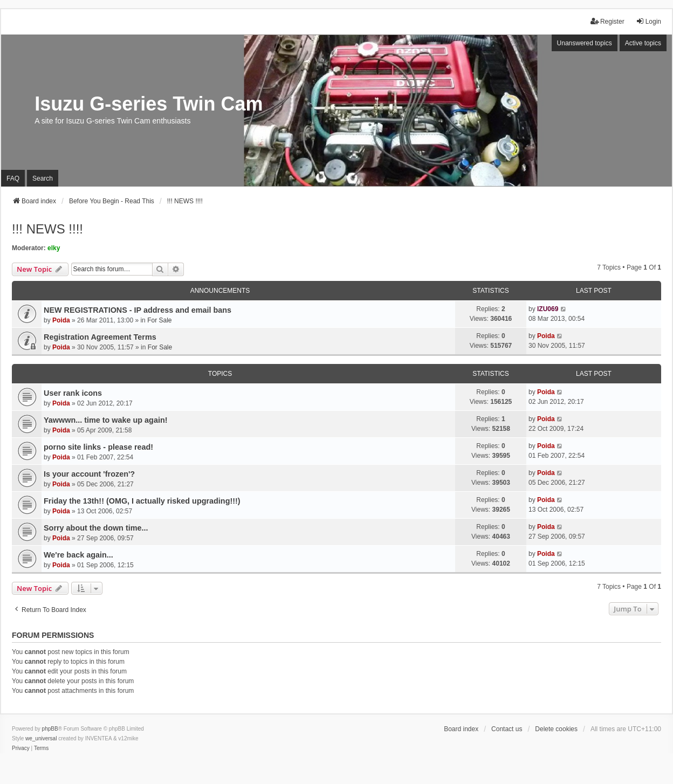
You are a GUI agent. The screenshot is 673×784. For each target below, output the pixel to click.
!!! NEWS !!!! (47, 229)
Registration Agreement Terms (100, 337)
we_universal (41, 738)
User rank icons (73, 393)
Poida (61, 320)
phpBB (50, 729)
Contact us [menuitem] (507, 729)
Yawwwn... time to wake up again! (106, 420)
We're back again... (78, 555)
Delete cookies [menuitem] (556, 729)
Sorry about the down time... (96, 528)
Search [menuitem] (43, 178)
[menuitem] (21, 748)
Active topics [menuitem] (643, 43)
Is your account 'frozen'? (89, 474)
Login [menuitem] (648, 21)
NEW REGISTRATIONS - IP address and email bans (138, 310)
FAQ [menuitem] (13, 178)
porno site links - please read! (98, 447)
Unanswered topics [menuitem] (585, 43)
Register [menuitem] (607, 21)
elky (54, 248)
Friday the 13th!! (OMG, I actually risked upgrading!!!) (142, 501)
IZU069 (548, 309)
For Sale (159, 320)
